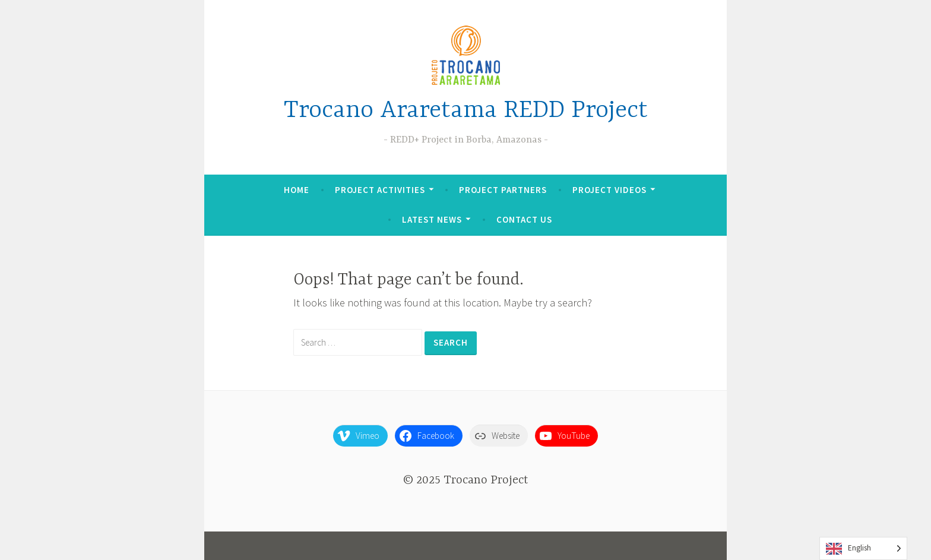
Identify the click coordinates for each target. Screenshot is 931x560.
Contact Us (524, 219)
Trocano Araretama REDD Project (466, 111)
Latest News (432, 219)
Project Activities (380, 190)
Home (297, 190)
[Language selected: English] (863, 548)
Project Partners (503, 190)
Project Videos (609, 190)
